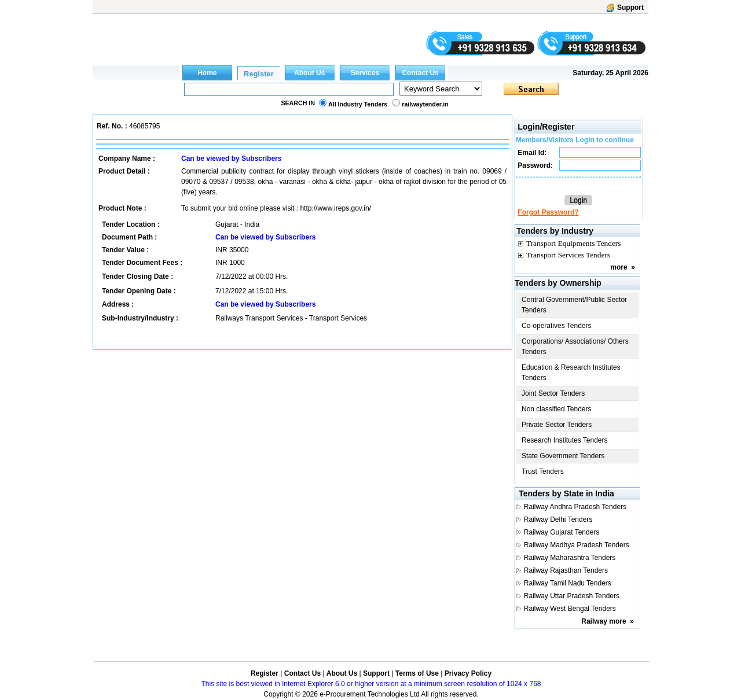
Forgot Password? (548, 212)
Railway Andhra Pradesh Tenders (575, 507)
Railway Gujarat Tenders (562, 532)
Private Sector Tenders (557, 425)
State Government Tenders (563, 456)
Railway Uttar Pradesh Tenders (572, 596)
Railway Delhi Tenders (558, 520)
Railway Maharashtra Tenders (570, 558)
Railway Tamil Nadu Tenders (568, 583)
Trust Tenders (543, 471)
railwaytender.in (425, 104)
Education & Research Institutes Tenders (571, 373)
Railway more (604, 621)
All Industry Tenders (358, 104)
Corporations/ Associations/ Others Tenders (575, 347)
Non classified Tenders (557, 409)
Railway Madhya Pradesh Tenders (577, 545)
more (619, 267)
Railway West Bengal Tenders (570, 609)
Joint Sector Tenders (553, 393)
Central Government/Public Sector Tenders (574, 305)
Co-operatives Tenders (557, 326)
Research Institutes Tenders (565, 440)
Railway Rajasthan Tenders (566, 570)
